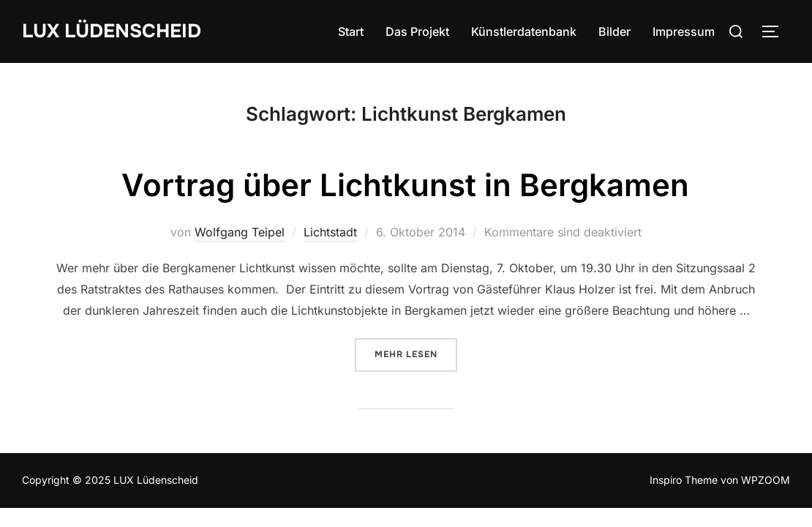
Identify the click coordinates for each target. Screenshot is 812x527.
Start (351, 31)
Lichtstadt (330, 232)
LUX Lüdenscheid (112, 31)
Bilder (614, 31)
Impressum (684, 31)
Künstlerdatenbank (524, 31)
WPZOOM (766, 480)
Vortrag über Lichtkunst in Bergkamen (405, 185)
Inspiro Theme (684, 480)
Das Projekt (417, 31)
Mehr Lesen (416, 354)
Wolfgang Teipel (240, 232)
